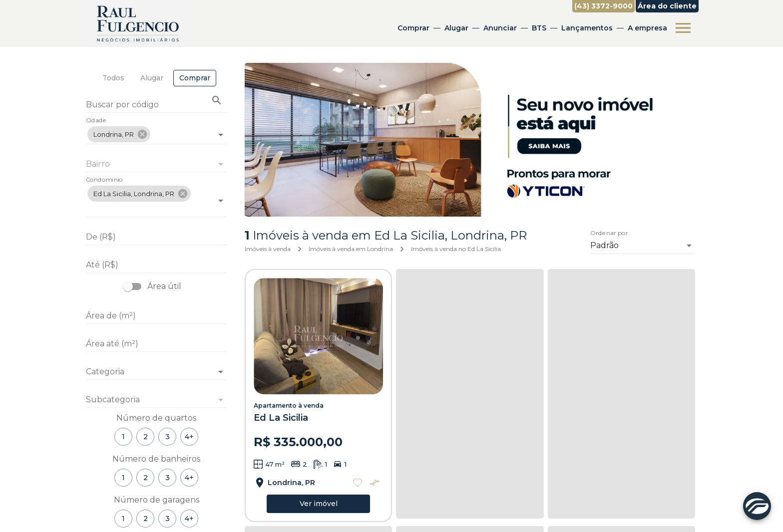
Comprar (413, 28)
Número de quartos (156, 418)
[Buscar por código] (156, 106)
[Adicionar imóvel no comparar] (375, 483)
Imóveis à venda (268, 249)
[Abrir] (221, 135)
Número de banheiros (156, 459)
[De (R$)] (156, 237)
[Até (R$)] (156, 265)
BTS (539, 28)
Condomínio (104, 180)
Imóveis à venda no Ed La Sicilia (456, 249)
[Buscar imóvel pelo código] (217, 100)
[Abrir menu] (683, 28)
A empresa (647, 28)
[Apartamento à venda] (318, 336)
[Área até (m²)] (156, 344)
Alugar (456, 28)
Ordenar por (609, 233)
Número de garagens (157, 500)
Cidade (96, 121)
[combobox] (156, 131)
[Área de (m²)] (156, 316)
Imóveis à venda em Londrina (351, 249)
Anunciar (500, 28)
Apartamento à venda (289, 405)
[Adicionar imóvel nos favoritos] (358, 483)
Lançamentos (587, 28)
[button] (119, 134)
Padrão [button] (604, 245)
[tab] (113, 78)
